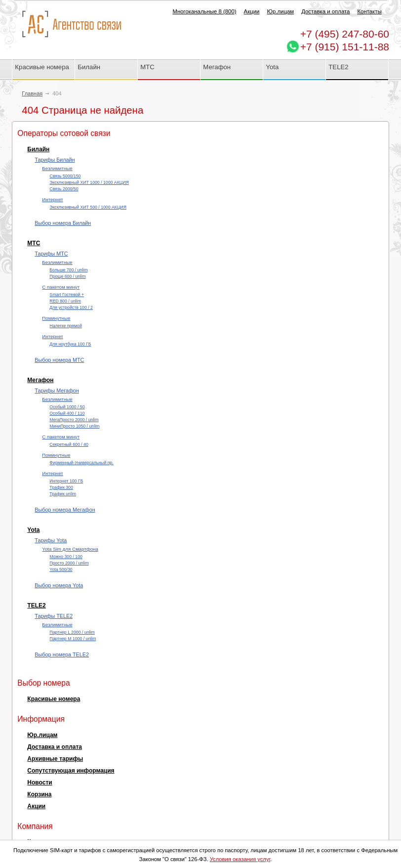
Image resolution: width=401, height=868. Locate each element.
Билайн (89, 67)
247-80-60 (345, 34)
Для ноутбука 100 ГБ (70, 344)
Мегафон (217, 67)
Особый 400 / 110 (67, 413)
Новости (40, 782)
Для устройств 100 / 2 (71, 307)
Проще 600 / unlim (67, 276)
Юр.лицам (280, 11)
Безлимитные (57, 168)
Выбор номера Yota (59, 585)
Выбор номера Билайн (63, 223)
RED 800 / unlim (65, 301)
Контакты (369, 11)
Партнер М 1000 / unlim (73, 639)
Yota (272, 67)
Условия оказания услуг (240, 859)
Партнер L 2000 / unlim (72, 632)
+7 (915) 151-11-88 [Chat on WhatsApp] (345, 47)
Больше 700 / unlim (68, 270)
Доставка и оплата (325, 11)
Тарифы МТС (51, 254)
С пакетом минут (61, 287)
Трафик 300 (61, 487)
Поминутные (56, 318)
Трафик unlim (63, 494)
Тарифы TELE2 (54, 616)
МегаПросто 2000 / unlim (74, 420)
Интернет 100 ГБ (66, 481)
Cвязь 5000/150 (65, 176)
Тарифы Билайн (55, 160)
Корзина (39, 794)
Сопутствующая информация (71, 771)
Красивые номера (43, 67)
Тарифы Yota (51, 540)
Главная (32, 93)
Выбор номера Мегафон (65, 510)
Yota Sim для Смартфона (70, 549)
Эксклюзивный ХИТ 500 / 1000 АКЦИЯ (88, 207)
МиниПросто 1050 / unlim (74, 426)
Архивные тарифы (55, 759)
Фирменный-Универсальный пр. (81, 463)
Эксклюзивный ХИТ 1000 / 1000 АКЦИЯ (89, 182)
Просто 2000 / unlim (69, 563)
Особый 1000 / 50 (67, 407)
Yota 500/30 (61, 569)
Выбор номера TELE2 (62, 654)
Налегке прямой (65, 326)
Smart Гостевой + (67, 295)
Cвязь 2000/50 (64, 189)
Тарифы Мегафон (57, 391)
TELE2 (338, 67)
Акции (252, 11)
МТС (147, 67)
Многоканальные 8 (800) (204, 11)
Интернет (52, 199)
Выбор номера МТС (59, 360)
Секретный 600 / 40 (69, 444)
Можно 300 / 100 (66, 557)
